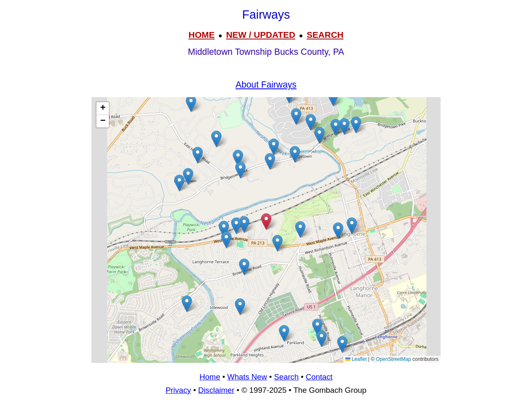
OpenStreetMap (393, 359)
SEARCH (325, 35)
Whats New (247, 377)
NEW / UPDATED (261, 35)
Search (286, 377)
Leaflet (356, 359)
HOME (201, 35)
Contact (319, 377)
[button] (333, 98)
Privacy (178, 390)
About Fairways (266, 85)
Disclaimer (216, 390)
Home (210, 377)
